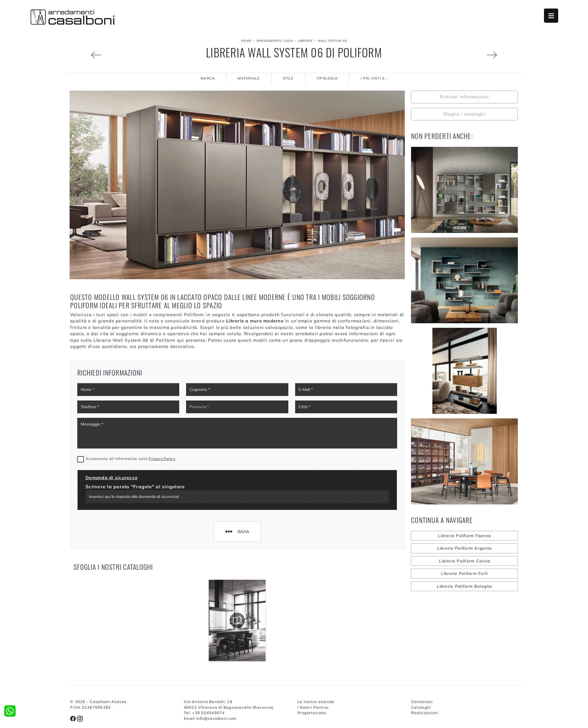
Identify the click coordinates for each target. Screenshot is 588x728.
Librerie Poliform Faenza (464, 536)
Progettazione (312, 713)
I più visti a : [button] (374, 78)
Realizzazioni (425, 713)
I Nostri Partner (313, 707)
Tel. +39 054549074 (204, 713)
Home (246, 41)
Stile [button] (288, 78)
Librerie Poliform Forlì (465, 573)
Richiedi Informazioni (464, 97)
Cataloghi (421, 707)
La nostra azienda (316, 702)
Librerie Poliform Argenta (464, 548)
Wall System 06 (332, 41)
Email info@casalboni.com (210, 718)
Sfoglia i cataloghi (464, 114)
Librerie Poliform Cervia (464, 561)
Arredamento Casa (275, 41)
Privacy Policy (162, 459)
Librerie (305, 41)
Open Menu (551, 16)
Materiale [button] (249, 78)
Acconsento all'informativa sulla (131, 459)
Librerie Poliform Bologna (464, 586)
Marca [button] (208, 78)
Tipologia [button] (327, 78)
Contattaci (422, 702)
